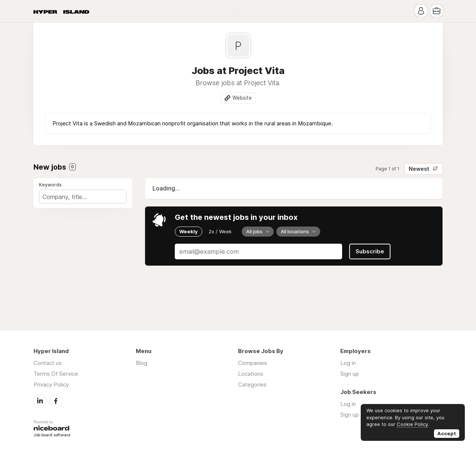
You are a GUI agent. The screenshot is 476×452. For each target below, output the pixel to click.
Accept (447, 433)
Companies (253, 363)
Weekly (189, 231)
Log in (348, 363)
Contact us (48, 363)
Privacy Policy (51, 384)
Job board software (52, 435)
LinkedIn (40, 401)
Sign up (350, 374)
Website (242, 98)
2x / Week (220, 231)
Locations (251, 374)
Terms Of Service (56, 374)
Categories (252, 384)
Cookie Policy (412, 424)
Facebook (56, 401)
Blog (238, 11)
